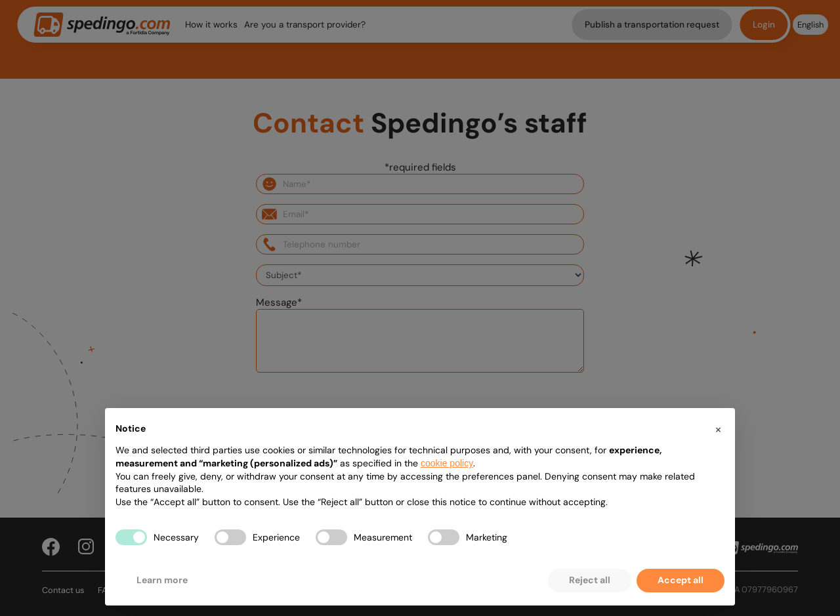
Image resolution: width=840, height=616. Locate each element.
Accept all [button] (681, 580)
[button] (718, 429)
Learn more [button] (162, 580)
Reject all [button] (590, 580)
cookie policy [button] (447, 463)
